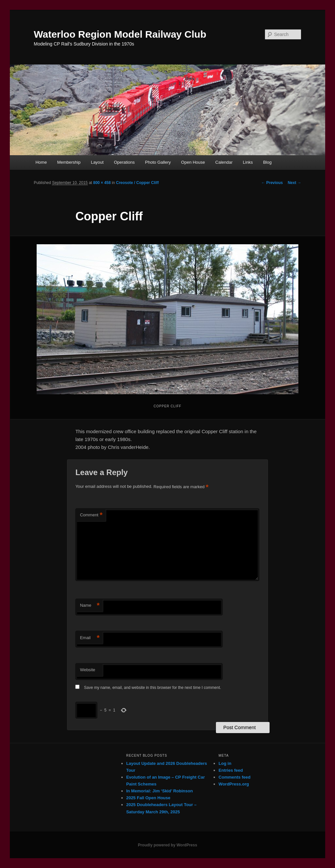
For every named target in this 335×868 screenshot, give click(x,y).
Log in (225, 763)
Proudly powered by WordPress (167, 845)
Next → (294, 183)
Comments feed (235, 777)
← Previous (272, 183)
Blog (267, 162)
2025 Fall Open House (148, 798)
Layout (97, 162)
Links (248, 162)
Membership (69, 162)
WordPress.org (234, 784)
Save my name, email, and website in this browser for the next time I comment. (153, 688)
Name (90, 606)
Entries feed (231, 770)
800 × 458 (102, 183)
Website (88, 670)
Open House (193, 162)
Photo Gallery (158, 162)
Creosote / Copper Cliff (137, 183)
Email (90, 638)
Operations (124, 162)
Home (41, 162)
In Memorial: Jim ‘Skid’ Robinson (160, 791)
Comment (91, 515)
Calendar (224, 162)
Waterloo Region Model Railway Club (120, 34)
